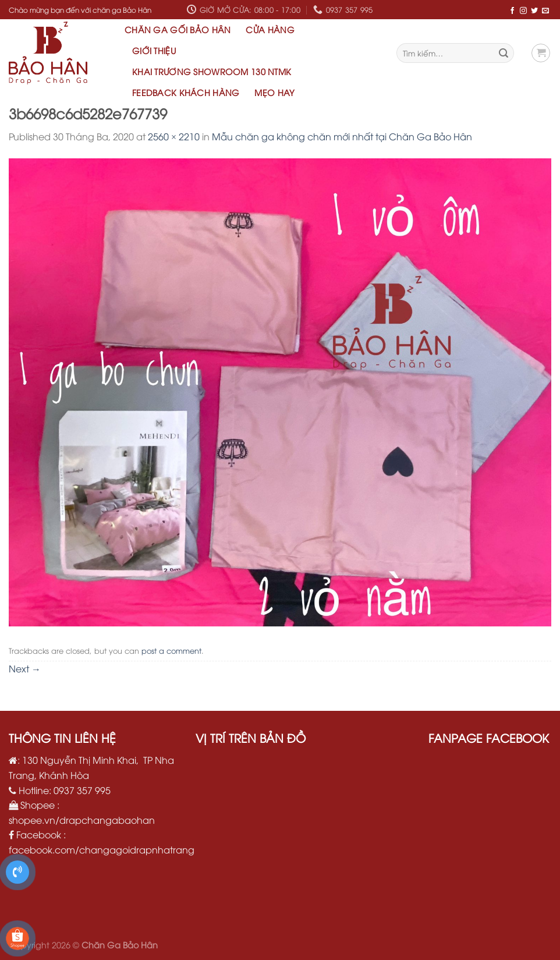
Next (25, 668)
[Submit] (504, 53)
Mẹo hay (274, 92)
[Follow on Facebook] (512, 10)
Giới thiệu (154, 50)
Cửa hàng (270, 29)
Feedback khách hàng (186, 92)
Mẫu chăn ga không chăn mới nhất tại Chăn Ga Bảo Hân (342, 136)
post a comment (171, 650)
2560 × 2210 (174, 136)
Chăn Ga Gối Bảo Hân (178, 29)
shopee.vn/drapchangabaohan (82, 820)
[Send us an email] (545, 10)
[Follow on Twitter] (534, 10)
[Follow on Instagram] (523, 10)
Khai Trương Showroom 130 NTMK (212, 71)
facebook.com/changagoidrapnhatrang (102, 849)
